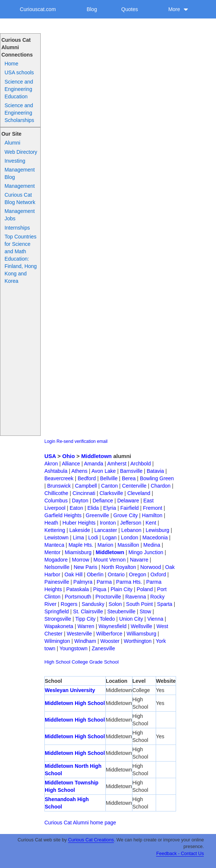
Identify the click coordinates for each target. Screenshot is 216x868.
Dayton (80, 501)
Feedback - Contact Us (180, 854)
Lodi (93, 538)
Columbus (56, 501)
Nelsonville (57, 567)
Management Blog (20, 173)
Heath (51, 523)
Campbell (86, 486)
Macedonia (155, 538)
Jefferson (131, 523)
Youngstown (74, 648)
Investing (15, 161)
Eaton (76, 508)
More (178, 9)
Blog (92, 9)
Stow (146, 611)
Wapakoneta (59, 626)
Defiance (103, 501)
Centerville (134, 486)
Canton (109, 486)
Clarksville (111, 493)
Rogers (69, 604)
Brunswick (59, 486)
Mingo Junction (146, 552)
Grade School (104, 662)
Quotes (130, 9)
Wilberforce (109, 634)
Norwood (151, 567)
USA (50, 456)
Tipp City (86, 619)
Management (20, 186)
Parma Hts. (129, 582)
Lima (78, 538)
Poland (145, 589)
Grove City (125, 515)
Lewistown (56, 538)
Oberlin (95, 574)
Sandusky (93, 604)
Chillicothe (56, 493)
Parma (104, 582)
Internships (17, 228)
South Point (139, 604)
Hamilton (152, 515)
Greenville (97, 515)
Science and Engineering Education (19, 89)
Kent (151, 523)
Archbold (141, 464)
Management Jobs (20, 215)
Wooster (110, 641)
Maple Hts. (81, 545)
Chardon (161, 486)
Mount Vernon (110, 560)
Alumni (12, 143)
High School (57, 662)
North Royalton (119, 567)
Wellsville (142, 626)
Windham (85, 641)
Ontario (116, 574)
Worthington (138, 641)
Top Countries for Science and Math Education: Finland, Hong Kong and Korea (21, 259)
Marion (105, 545)
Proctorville (108, 597)
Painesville (57, 582)
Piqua (100, 589)
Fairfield (129, 508)
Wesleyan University (70, 690)
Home (11, 64)
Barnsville (131, 471)
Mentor (53, 552)
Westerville (79, 634)
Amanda (94, 464)
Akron (51, 464)
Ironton (108, 523)
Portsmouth (78, 597)
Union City (131, 619)
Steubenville (121, 611)
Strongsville (58, 619)
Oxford (158, 574)
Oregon (138, 574)
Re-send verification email (82, 441)
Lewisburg (158, 530)
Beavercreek (59, 478)
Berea (129, 478)
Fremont (152, 508)
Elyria (110, 508)
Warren (86, 626)
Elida (93, 508)
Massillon (128, 545)
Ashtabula (56, 471)
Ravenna (136, 597)
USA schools (19, 72)
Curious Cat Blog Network (20, 199)
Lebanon (131, 530)
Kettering (55, 530)
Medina (152, 545)
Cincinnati (84, 493)
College (80, 662)
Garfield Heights (63, 515)
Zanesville (103, 648)
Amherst (117, 464)
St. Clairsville (88, 611)
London (130, 538)
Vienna (155, 619)
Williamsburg (141, 634)
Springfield (57, 611)
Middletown (97, 456)
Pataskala (77, 589)
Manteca (54, 545)
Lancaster (106, 530)
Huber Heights (79, 523)
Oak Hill (73, 574)
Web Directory (21, 152)
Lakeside (80, 530)
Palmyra (83, 582)
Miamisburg (78, 552)
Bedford (87, 478)
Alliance (71, 464)
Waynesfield (112, 626)
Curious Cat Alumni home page (80, 823)
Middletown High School (75, 703)
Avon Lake (104, 471)
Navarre (139, 560)
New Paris (85, 567)
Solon (115, 604)
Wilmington (57, 641)
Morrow (80, 560)
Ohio (68, 456)
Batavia (156, 471)
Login (50, 441)
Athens (80, 471)
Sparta (165, 604)
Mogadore (56, 560)
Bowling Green (157, 478)
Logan (109, 538)
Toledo (107, 619)
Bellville (109, 478)
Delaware (128, 501)
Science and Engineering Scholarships (19, 113)
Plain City (121, 589)
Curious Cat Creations (91, 840)
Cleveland (139, 493)
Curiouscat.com (38, 9)
